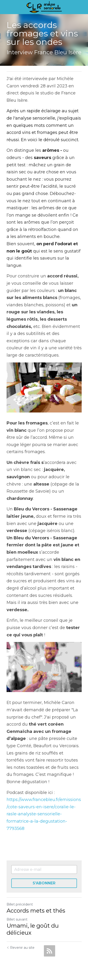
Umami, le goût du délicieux (33, 929)
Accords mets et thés (36, 911)
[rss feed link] (50, 951)
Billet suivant (17, 919)
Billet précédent (20, 904)
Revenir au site (21, 948)
